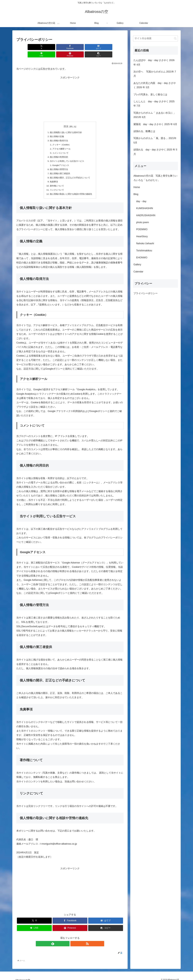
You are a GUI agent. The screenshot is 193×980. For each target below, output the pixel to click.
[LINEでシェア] (79, 47)
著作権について (56, 182)
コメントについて (60, 147)
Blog (136, 194)
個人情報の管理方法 (58, 164)
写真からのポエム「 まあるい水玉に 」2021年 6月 (155, 115)
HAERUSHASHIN (146, 215)
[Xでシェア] (25, 47)
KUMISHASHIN (145, 208)
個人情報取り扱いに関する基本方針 (66, 125)
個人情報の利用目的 (58, 151)
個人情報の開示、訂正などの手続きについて (70, 173)
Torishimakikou (144, 251)
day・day (141, 201)
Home (137, 187)
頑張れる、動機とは (144, 131)
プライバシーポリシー (146, 293)
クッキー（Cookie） (61, 138)
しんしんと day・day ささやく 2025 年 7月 (154, 104)
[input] (155, 38)
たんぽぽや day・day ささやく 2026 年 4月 (154, 62)
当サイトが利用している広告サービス (67, 156)
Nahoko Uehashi (145, 243)
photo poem (143, 222)
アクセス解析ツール (61, 143)
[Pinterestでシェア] (97, 47)
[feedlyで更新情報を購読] (67, 940)
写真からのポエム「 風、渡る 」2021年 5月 (155, 140)
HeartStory (142, 236)
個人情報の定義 (56, 129)
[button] (115, 47)
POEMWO (142, 229)
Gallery (137, 264)
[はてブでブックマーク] (61, 47)
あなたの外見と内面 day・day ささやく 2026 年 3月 (155, 85)
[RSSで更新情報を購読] (73, 940)
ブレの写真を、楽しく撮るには (150, 94)
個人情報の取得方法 (58, 134)
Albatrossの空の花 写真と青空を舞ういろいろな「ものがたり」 (155, 178)
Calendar (138, 272)
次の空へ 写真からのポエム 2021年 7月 (155, 74)
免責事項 (53, 177)
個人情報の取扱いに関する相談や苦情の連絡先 (71, 190)
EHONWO (142, 258)
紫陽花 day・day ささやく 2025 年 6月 (155, 124)
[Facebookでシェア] (43, 47)
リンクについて (56, 186)
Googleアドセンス (60, 160)
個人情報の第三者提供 (59, 169)
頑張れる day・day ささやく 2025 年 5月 (155, 152)
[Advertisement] (70, 91)
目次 (66, 119)
